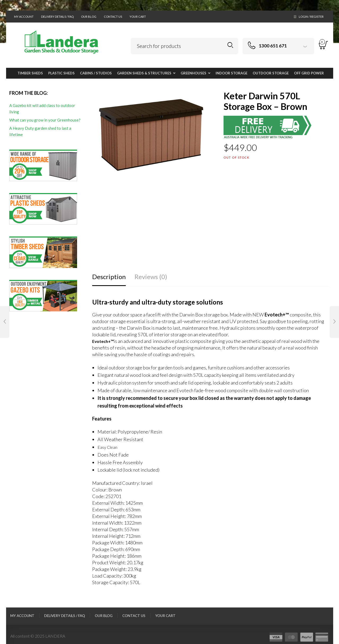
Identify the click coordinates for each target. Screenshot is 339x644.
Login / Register (311, 17)
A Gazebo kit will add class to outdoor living (42, 109)
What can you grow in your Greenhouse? (45, 120)
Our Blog (89, 17)
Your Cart (138, 17)
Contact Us (113, 17)
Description (109, 277)
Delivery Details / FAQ (57, 17)
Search (230, 45)
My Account (24, 17)
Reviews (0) (151, 277)
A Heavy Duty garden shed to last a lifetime (40, 131)
